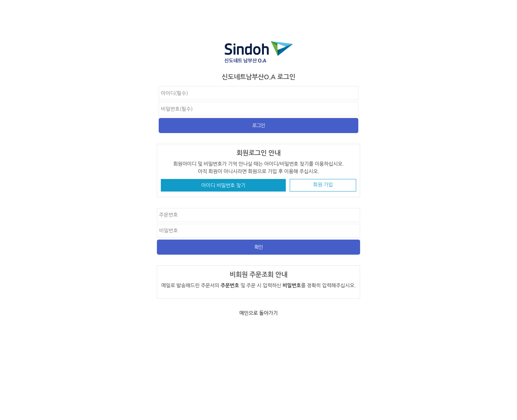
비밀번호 (157, 86)
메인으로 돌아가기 (259, 313)
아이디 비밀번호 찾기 (223, 185)
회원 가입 (323, 185)
